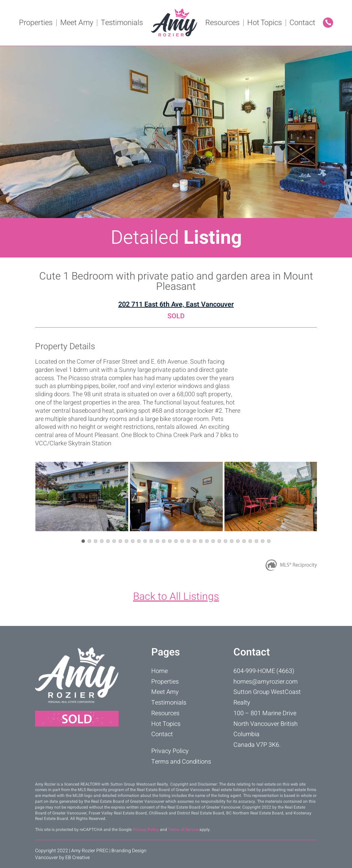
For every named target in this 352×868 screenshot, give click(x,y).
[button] (83, 541)
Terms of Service (183, 830)
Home (159, 671)
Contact (302, 23)
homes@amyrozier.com (266, 682)
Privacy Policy (170, 751)
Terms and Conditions (181, 762)
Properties (36, 23)
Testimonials (122, 23)
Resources (222, 23)
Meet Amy (77, 23)
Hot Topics (265, 23)
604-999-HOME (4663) (264, 671)
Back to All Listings (176, 597)
